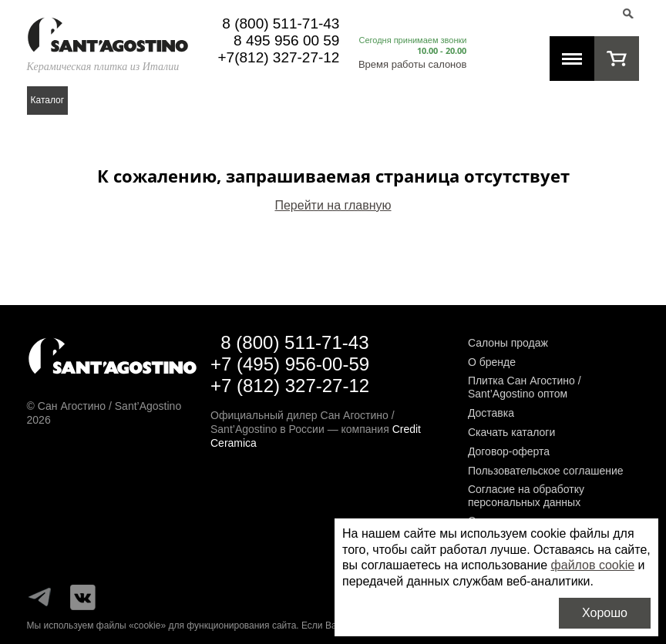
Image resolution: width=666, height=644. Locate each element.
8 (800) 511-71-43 (281, 23)
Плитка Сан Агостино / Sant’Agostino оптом (525, 387)
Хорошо (605, 613)
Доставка (491, 413)
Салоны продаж (508, 343)
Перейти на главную (333, 205)
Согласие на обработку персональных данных (526, 496)
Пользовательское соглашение (546, 471)
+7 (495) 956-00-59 (290, 364)
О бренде (492, 362)
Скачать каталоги (511, 432)
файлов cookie (593, 565)
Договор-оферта (509, 451)
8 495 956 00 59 (286, 40)
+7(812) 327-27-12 (279, 57)
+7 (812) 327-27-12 (290, 386)
